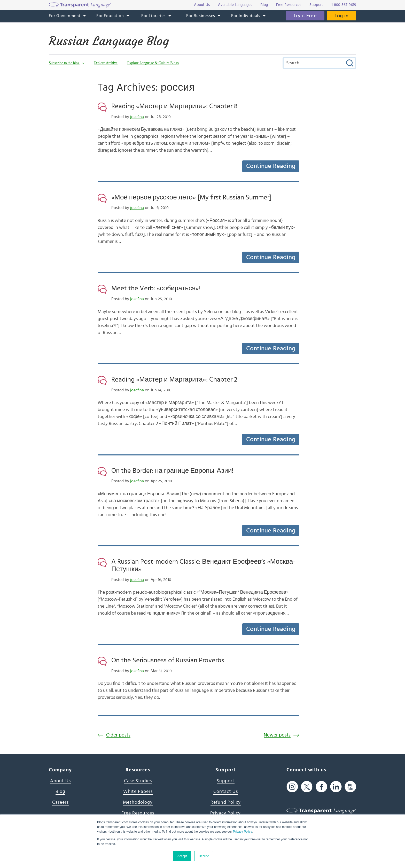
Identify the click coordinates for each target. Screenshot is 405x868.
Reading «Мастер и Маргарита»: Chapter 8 (174, 106)
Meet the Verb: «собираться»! (156, 288)
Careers (60, 802)
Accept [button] (182, 856)
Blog (60, 792)
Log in (341, 16)
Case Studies (138, 781)
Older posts (118, 735)
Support (226, 781)
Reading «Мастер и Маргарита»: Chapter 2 (174, 379)
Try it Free (305, 16)
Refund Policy (226, 802)
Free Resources (138, 813)
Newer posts (277, 735)
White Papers (138, 792)
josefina (137, 117)
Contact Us (226, 792)
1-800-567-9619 (344, 5)
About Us (60, 781)
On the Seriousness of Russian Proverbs (168, 660)
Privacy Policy (242, 832)
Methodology (138, 802)
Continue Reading (271, 166)
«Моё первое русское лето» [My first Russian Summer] (191, 197)
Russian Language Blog (109, 41)
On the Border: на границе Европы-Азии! (172, 471)
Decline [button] (204, 856)
